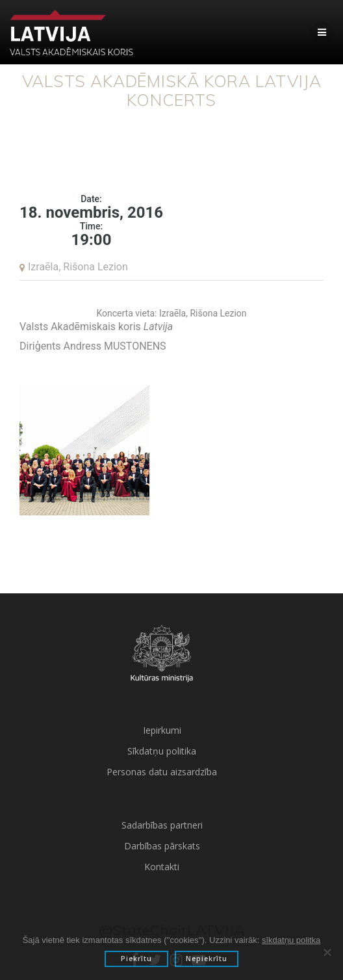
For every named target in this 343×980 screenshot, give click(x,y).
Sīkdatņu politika (162, 751)
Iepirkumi (162, 730)
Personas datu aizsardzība (162, 772)
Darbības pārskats (162, 846)
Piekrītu (136, 959)
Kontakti (162, 867)
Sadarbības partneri (162, 825)
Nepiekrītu (207, 959)
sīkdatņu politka (291, 940)
